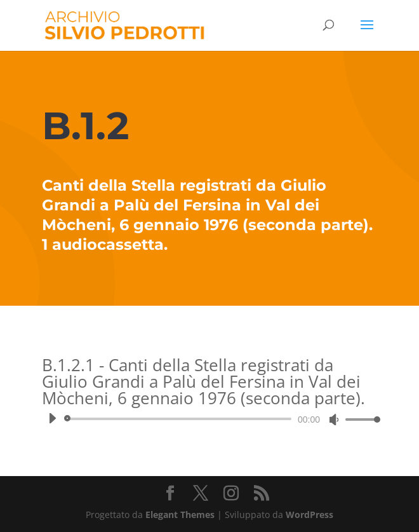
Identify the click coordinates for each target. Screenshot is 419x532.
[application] (209, 419)
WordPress (309, 515)
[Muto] (334, 419)
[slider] (180, 419)
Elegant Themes (180, 515)
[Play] (52, 418)
